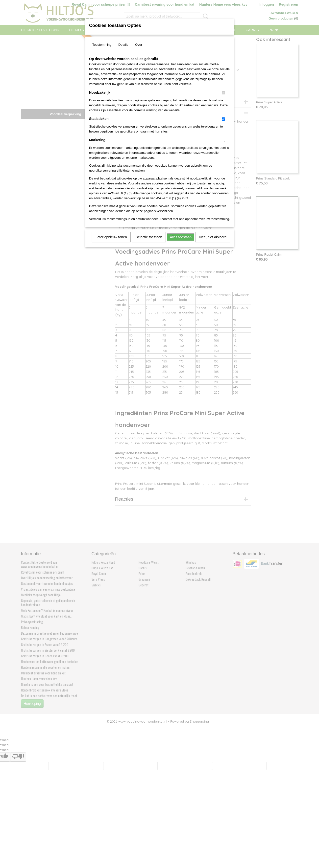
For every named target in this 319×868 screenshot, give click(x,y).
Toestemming (102, 45)
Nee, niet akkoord (213, 237)
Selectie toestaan (149, 237)
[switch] (223, 93)
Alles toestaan (181, 237)
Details (123, 45)
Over (139, 45)
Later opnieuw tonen (111, 237)
